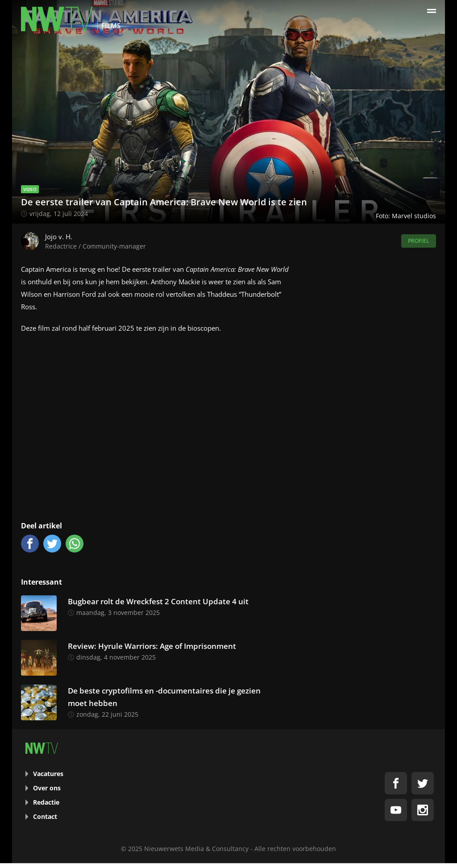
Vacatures (48, 774)
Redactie (46, 802)
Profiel (419, 241)
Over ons (47, 788)
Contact (45, 816)
